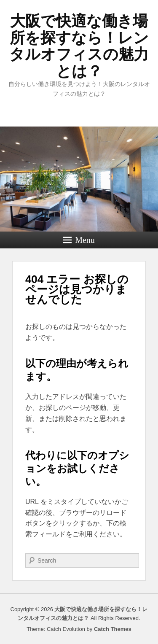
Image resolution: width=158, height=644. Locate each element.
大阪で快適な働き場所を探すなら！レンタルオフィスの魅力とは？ (79, 46)
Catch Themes (113, 629)
